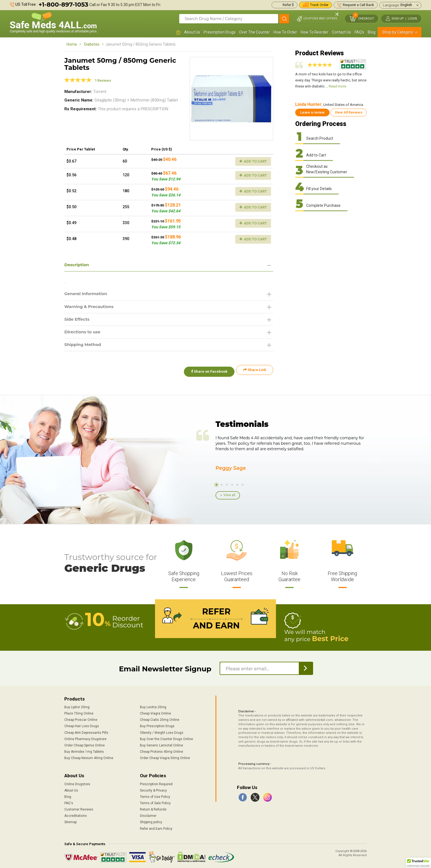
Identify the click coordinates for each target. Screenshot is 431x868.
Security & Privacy (153, 789)
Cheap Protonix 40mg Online (161, 750)
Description (78, 265)
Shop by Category (398, 32)
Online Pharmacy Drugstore (85, 737)
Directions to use (84, 334)
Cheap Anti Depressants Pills (86, 731)
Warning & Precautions (91, 308)
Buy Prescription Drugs (157, 725)
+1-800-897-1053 (63, 5)
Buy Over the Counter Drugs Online (166, 737)
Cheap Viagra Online (155, 712)
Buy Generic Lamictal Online (161, 744)
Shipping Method (84, 347)
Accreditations (76, 814)
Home (72, 44)
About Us (192, 32)
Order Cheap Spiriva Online (85, 744)
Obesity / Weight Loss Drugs (162, 731)
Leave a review (312, 112)
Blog (372, 32)
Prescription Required (156, 782)
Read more (337, 86)
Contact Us (342, 32)
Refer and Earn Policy (156, 827)
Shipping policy (151, 821)
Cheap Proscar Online (81, 718)
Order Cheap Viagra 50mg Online (165, 756)
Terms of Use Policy (155, 795)
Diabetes (92, 44)
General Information (88, 294)
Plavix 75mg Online (79, 712)
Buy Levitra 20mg (153, 705)
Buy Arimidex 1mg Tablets (84, 750)
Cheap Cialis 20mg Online (160, 718)
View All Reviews (349, 112)
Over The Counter (255, 32)
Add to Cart (253, 161)
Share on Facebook (207, 373)
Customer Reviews (79, 808)
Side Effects (78, 321)
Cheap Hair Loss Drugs (82, 725)
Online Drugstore (77, 782)
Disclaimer (148, 814)
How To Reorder (315, 32)
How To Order (285, 32)
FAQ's (359, 32)
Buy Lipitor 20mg (77, 705)
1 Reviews (103, 80)
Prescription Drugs (220, 32)
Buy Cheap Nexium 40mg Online (89, 756)
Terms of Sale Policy (155, 801)
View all (229, 495)
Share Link (255, 373)
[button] (418, 863)
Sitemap (71, 821)
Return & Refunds (153, 808)
